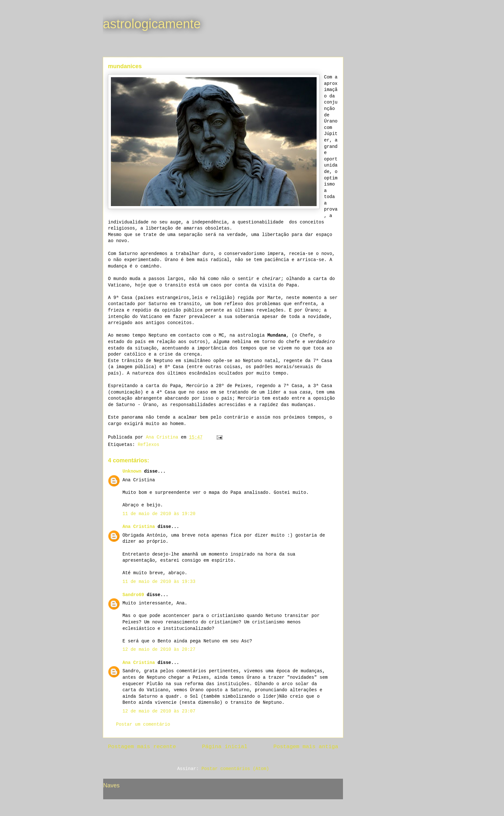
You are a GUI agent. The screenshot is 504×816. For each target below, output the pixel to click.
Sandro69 (133, 595)
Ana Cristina (139, 527)
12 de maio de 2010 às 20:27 (159, 649)
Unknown (132, 471)
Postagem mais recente (142, 747)
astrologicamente (152, 24)
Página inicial (225, 747)
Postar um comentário (143, 724)
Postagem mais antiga (306, 747)
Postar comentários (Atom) (235, 769)
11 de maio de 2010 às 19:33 (159, 582)
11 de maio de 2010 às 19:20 (159, 514)
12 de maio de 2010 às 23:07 (159, 711)
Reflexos (148, 445)
